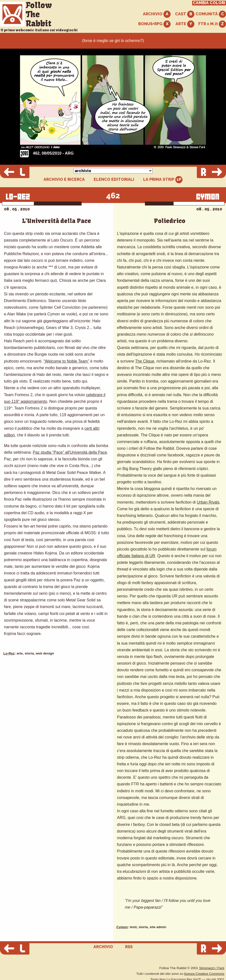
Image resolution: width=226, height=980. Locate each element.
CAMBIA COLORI (209, 3)
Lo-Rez (9, 653)
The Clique (145, 361)
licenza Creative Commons (204, 974)
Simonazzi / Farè (212, 968)
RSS (129, 947)
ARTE (185, 24)
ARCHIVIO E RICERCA (64, 180)
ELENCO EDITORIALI (114, 180)
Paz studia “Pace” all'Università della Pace (70, 452)
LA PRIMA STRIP (163, 180)
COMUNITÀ (211, 14)
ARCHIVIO (157, 14)
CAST (185, 14)
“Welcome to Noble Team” (66, 361)
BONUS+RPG (154, 24)
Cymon (122, 927)
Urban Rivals (208, 502)
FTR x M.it (212, 24)
